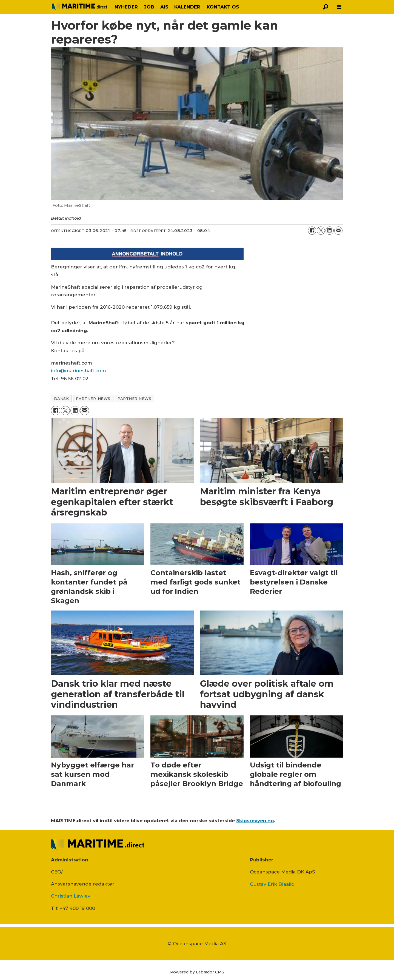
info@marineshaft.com (78, 371)
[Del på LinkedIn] (330, 231)
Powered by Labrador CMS (197, 972)
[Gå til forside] (80, 7)
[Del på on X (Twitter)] (321, 231)
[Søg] (326, 7)
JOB (149, 7)
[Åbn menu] (339, 7)
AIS (164, 7)
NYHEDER (126, 7)
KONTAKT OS (223, 7)
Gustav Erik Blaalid (272, 884)
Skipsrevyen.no (255, 821)
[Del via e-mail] (338, 231)
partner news (135, 399)
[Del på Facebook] (312, 231)
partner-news (93, 399)
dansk (62, 399)
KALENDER (187, 7)
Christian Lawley (71, 896)
